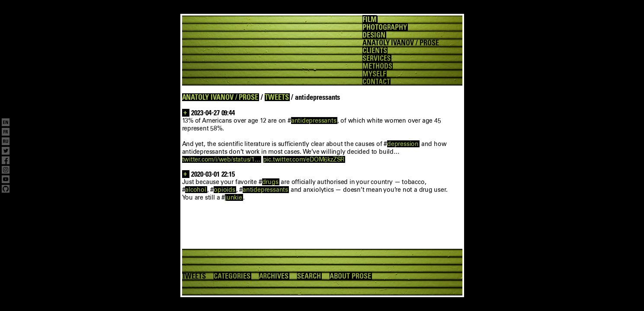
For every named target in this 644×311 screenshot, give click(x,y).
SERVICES (377, 58)
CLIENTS (375, 51)
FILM (370, 19)
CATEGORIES (232, 276)
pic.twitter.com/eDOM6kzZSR (304, 159)
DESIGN (374, 35)
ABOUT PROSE (350, 276)
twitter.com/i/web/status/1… (221, 159)
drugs (270, 182)
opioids (224, 190)
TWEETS (277, 97)
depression (403, 144)
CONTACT (376, 82)
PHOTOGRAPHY (385, 27)
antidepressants (314, 121)
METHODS (377, 66)
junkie (234, 197)
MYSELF (374, 74)
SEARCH (309, 276)
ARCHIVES (274, 276)
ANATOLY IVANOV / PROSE (220, 97)
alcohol (196, 190)
